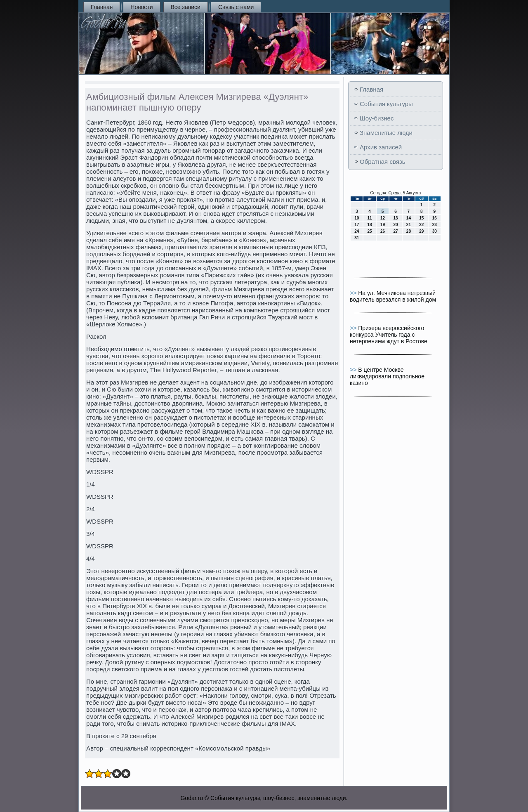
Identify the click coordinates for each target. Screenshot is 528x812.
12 (383, 218)
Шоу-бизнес (377, 118)
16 (435, 218)
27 (395, 231)
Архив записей (381, 147)
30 (435, 231)
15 (421, 218)
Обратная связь (383, 162)
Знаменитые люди (386, 133)
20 (395, 225)
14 (409, 218)
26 (383, 231)
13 (395, 218)
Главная (102, 7)
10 (357, 218)
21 (409, 225)
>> (354, 293)
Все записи (186, 7)
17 (357, 225)
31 (357, 238)
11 (370, 218)
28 (409, 231)
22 (421, 225)
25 (370, 231)
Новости (141, 7)
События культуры (386, 104)
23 (435, 225)
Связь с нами (236, 7)
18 (370, 225)
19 (383, 225)
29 (421, 231)
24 (357, 231)
